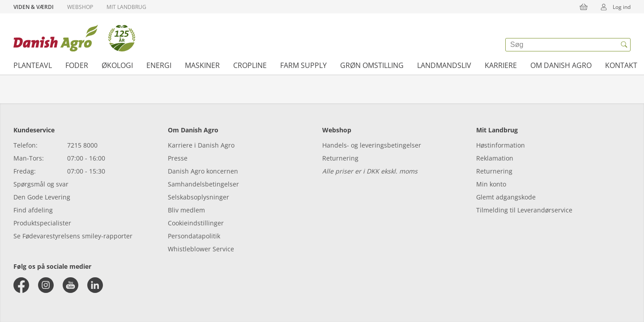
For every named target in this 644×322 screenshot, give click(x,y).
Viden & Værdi (34, 7)
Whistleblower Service (201, 249)
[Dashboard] (74, 38)
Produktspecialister (42, 223)
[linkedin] (95, 285)
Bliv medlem (186, 210)
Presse (178, 158)
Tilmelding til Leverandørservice (524, 210)
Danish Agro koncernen (203, 171)
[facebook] (21, 285)
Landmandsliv (444, 65)
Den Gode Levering (42, 197)
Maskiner (202, 65)
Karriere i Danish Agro (201, 145)
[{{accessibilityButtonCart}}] (584, 7)
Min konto (491, 184)
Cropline (250, 65)
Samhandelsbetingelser (203, 184)
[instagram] (46, 285)
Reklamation (495, 158)
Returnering (340, 158)
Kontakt (621, 65)
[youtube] (70, 285)
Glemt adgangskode (506, 197)
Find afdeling (33, 210)
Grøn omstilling (372, 65)
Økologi (117, 65)
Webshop (80, 7)
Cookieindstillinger (196, 223)
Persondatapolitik (194, 236)
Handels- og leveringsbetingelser (372, 145)
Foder (77, 65)
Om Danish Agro (561, 65)
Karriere (501, 65)
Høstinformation (501, 145)
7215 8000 (82, 145)
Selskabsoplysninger (198, 197)
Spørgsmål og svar (41, 184)
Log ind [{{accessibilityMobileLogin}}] (613, 7)
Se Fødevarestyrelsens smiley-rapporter (73, 236)
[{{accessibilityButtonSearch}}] (624, 45)
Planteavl (33, 65)
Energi (159, 65)
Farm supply (303, 65)
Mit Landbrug (126, 7)
